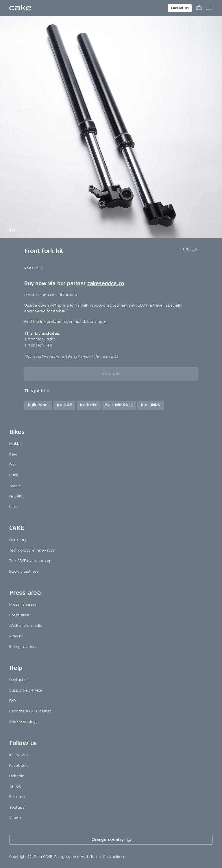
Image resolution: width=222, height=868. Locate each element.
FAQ (13, 701)
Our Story (18, 540)
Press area (19, 615)
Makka (15, 444)
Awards (16, 636)
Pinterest (17, 797)
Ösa (13, 465)
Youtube (17, 807)
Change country (112, 840)
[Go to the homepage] (20, 8)
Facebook (18, 765)
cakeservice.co (106, 283)
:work (15, 485)
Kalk (13, 454)
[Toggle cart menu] (199, 8)
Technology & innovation (32, 550)
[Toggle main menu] (209, 8)
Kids (13, 507)
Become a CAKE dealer (30, 711)
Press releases (23, 604)
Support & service (26, 690)
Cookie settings (23, 722)
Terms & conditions (108, 857)
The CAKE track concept (31, 561)
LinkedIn (17, 776)
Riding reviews (23, 647)
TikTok (15, 786)
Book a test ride (24, 571)
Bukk (14, 475)
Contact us (180, 8)
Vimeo (15, 818)
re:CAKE (16, 496)
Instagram (18, 755)
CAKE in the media (26, 625)
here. (103, 321)
